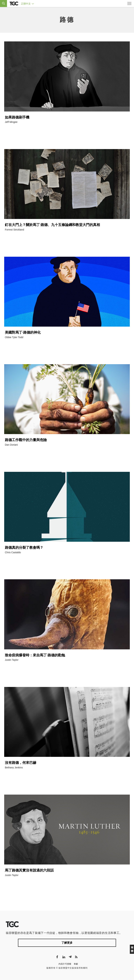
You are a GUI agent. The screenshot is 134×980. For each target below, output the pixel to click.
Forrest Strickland (14, 230)
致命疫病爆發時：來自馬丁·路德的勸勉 (35, 655)
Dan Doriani (11, 445)
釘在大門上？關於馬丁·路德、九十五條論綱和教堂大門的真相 (52, 225)
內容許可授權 (65, 964)
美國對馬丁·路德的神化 (23, 332)
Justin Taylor (12, 660)
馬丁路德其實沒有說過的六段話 (29, 870)
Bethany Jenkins (14, 768)
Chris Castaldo (13, 552)
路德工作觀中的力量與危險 (26, 440)
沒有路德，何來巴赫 (21, 763)
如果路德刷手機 (17, 117)
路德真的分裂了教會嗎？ (24, 547)
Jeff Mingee (11, 122)
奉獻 (76, 964)
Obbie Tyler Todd (14, 337)
